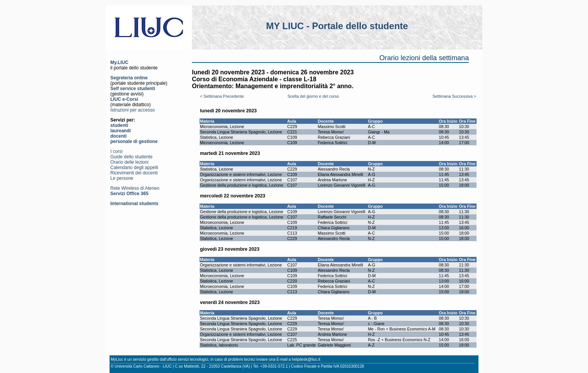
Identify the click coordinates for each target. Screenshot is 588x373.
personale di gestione (134, 141)
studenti (119, 125)
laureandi (120, 131)
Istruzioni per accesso (133, 110)
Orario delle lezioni (129, 162)
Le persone (122, 178)
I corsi (116, 151)
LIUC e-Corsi (124, 99)
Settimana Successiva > (454, 96)
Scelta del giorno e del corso (313, 96)
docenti (119, 136)
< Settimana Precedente (222, 96)
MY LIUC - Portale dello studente (337, 26)
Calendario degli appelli (134, 168)
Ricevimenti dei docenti (134, 173)
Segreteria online (129, 78)
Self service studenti (133, 89)
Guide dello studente (131, 157)
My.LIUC (119, 62)
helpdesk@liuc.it (306, 359)
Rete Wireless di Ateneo (135, 188)
